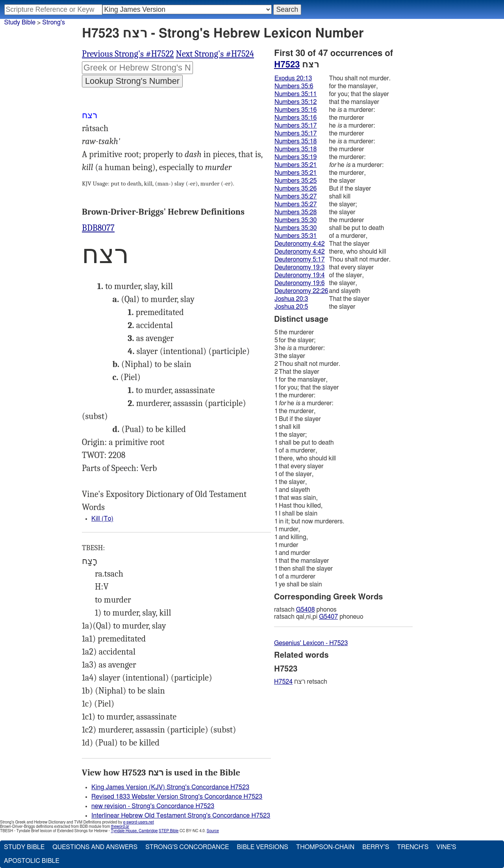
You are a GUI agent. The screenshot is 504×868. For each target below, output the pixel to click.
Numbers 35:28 (296, 212)
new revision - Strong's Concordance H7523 (153, 806)
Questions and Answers (95, 847)
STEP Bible (169, 831)
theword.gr (120, 827)
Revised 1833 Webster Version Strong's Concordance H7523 (177, 797)
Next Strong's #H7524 (215, 54)
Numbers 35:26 (296, 189)
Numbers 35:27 (296, 197)
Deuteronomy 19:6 (300, 283)
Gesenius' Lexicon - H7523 (311, 643)
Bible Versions (262, 847)
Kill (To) (102, 519)
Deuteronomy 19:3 (300, 267)
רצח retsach (301, 682)
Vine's (446, 847)
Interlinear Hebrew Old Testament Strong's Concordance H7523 (181, 816)
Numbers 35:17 (296, 126)
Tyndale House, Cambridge (134, 831)
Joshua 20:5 (291, 307)
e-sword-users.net (139, 822)
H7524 (283, 682)
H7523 (287, 65)
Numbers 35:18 (296, 141)
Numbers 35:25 (296, 181)
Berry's (376, 847)
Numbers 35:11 (296, 94)
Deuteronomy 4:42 (300, 244)
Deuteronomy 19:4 (300, 275)
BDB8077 (98, 228)
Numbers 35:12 (296, 102)
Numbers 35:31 (296, 236)
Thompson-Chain (325, 847)
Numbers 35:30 (296, 220)
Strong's (54, 22)
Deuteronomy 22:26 (301, 291)
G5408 (306, 610)
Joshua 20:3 (291, 299)
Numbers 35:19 (296, 157)
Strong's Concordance (187, 847)
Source (213, 831)
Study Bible (20, 22)
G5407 (328, 617)
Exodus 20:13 (293, 78)
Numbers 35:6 (294, 86)
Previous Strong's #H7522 (128, 54)
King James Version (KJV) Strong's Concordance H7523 (170, 787)
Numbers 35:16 (296, 110)
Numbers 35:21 (296, 165)
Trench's (413, 847)
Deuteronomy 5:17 (300, 260)
